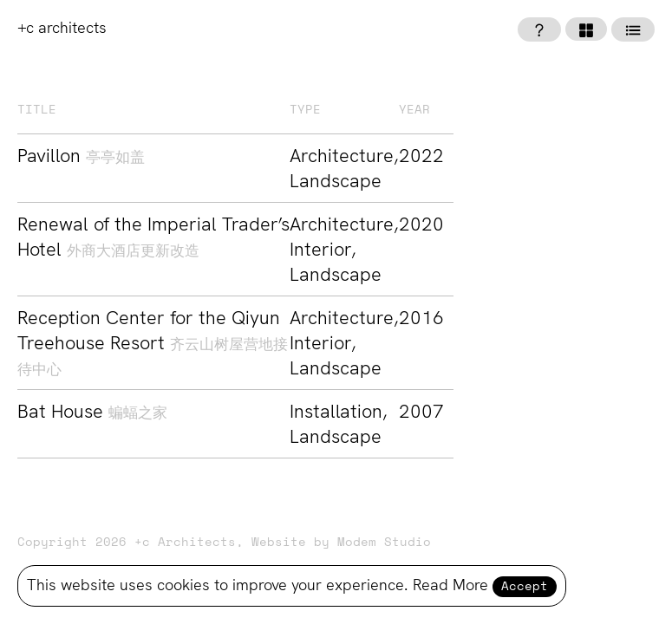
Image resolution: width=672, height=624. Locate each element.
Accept (525, 587)
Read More (450, 585)
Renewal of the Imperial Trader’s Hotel (153, 237)
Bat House (92, 411)
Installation (336, 411)
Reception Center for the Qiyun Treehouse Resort (153, 341)
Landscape (336, 181)
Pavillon (81, 156)
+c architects (62, 27)
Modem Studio (384, 543)
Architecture (342, 156)
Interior (320, 249)
